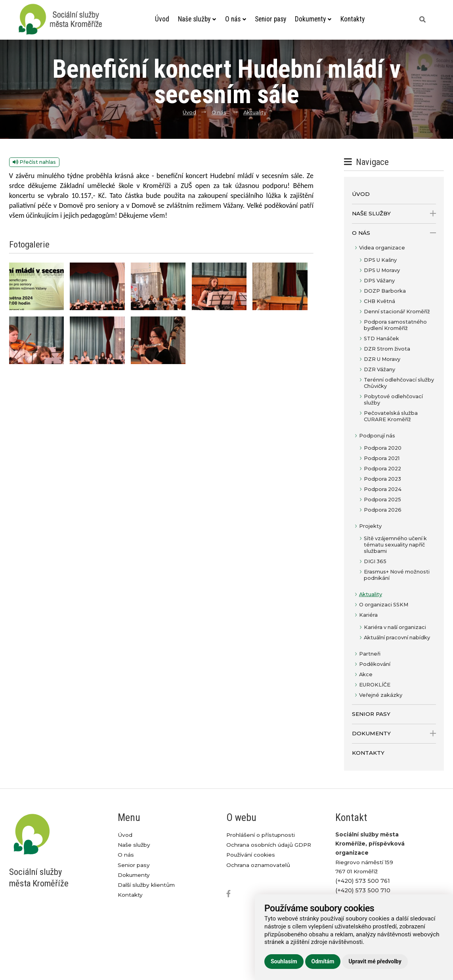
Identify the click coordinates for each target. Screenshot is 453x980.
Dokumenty (313, 19)
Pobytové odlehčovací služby (393, 400)
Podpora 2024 (383, 489)
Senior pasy (270, 19)
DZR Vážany (379, 369)
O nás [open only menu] (394, 233)
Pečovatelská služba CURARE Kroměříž (391, 416)
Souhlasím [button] (284, 961)
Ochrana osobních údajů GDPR (269, 845)
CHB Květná (379, 301)
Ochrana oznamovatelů (258, 865)
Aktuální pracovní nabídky (397, 638)
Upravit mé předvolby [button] (375, 961)
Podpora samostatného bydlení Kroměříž (395, 325)
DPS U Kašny (380, 260)
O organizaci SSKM (384, 605)
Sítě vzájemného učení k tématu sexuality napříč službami (395, 545)
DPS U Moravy (382, 270)
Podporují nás (377, 436)
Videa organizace (382, 248)
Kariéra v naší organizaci (395, 627)
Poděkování (375, 664)
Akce (366, 674)
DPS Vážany (379, 281)
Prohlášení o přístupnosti (261, 835)
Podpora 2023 (382, 479)
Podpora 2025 (382, 500)
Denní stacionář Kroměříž (397, 312)
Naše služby (197, 19)
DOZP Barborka (385, 291)
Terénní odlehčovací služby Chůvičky (399, 383)
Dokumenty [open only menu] (394, 734)
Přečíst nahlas (34, 162)
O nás (236, 19)
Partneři (370, 654)
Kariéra (368, 615)
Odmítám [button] (323, 961)
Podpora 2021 (382, 458)
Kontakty (353, 19)
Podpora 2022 (382, 469)
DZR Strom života (387, 349)
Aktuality (255, 112)
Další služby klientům (146, 885)
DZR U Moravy (382, 359)
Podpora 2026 (383, 510)
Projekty (370, 526)
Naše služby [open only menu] (394, 214)
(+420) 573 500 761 (363, 881)
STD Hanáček (381, 338)
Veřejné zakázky (381, 695)
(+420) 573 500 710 (363, 890)
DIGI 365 (375, 561)
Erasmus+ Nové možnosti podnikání (397, 575)
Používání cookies (251, 855)
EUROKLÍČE (375, 685)
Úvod (162, 19)
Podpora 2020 (383, 448)
